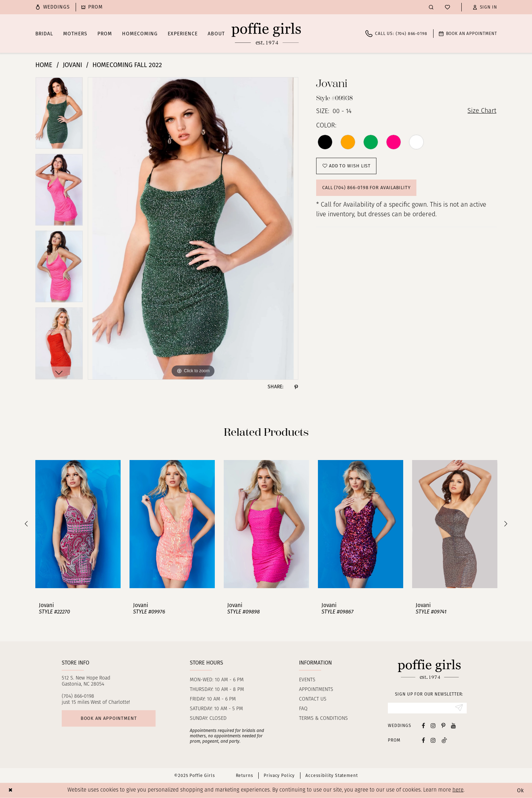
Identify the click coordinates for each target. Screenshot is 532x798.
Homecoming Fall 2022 (127, 65)
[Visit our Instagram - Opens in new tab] (433, 725)
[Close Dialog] (11, 790)
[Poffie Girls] (266, 34)
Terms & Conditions (323, 719)
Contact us (313, 699)
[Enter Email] (427, 708)
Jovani (72, 65)
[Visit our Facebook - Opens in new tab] (423, 725)
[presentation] (78, 524)
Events (307, 680)
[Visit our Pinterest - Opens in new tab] (443, 725)
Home (44, 65)
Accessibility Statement (331, 776)
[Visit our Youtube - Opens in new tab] (454, 725)
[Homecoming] (92, 7)
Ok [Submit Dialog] (521, 791)
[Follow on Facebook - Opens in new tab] (423, 740)
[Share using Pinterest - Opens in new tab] (296, 387)
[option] (59, 115)
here (458, 790)
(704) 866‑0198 (78, 696)
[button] (485, 7)
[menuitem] (53, 7)
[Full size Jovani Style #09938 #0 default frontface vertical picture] (193, 228)
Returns (245, 776)
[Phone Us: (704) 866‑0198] (396, 34)
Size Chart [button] (482, 112)
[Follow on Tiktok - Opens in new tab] (444, 740)
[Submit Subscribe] (459, 708)
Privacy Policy (279, 776)
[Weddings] (53, 7)
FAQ (303, 709)
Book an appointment (109, 718)
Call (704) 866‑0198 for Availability (366, 188)
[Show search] (431, 7)
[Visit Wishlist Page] (447, 7)
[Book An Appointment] (468, 34)
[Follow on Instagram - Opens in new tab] (433, 740)
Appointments (316, 690)
